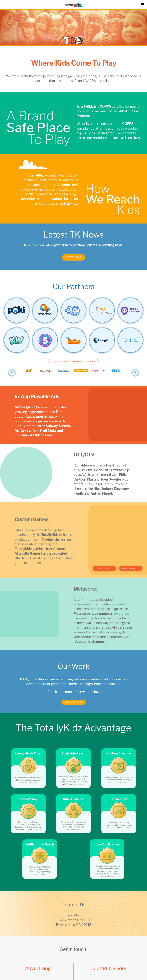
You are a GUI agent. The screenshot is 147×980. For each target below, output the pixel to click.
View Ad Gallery (74, 706)
